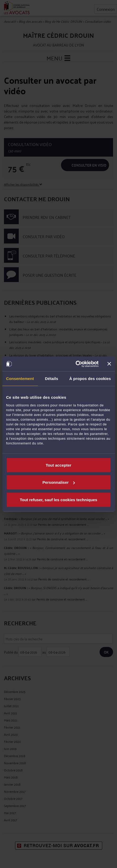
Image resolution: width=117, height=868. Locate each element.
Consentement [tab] (20, 379)
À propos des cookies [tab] (90, 379)
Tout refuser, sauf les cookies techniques (58, 499)
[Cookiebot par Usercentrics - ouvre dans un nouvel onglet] (76, 364)
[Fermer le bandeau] (109, 364)
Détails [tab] (52, 379)
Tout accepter (58, 465)
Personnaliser (59, 482)
